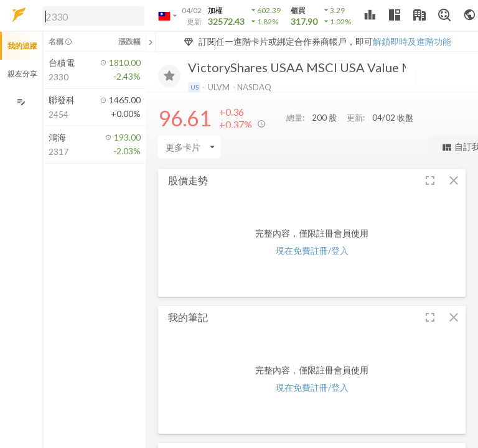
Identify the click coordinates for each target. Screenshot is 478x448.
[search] (93, 16)
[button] (91, 16)
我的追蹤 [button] (22, 46)
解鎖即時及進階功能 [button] (412, 41)
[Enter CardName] (189, 147)
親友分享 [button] (22, 74)
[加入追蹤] (169, 76)
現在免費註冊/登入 (312, 250)
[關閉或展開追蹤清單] (151, 42)
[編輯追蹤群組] (21, 102)
